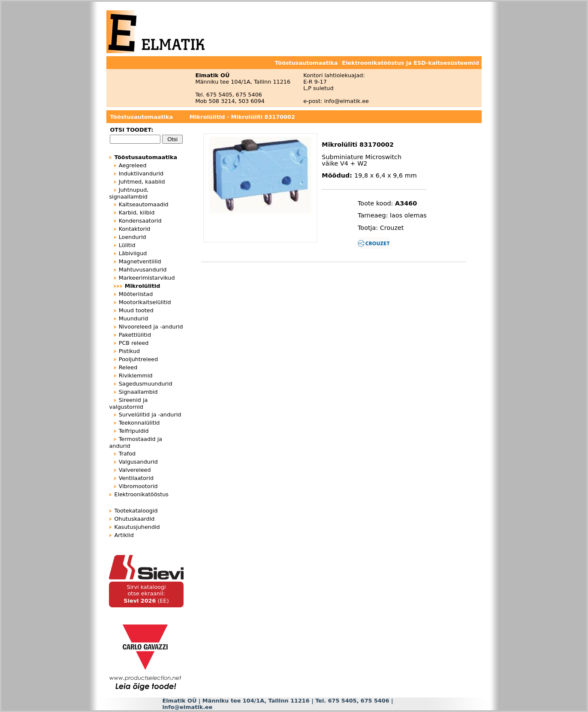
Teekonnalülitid (139, 423)
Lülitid (127, 245)
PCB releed (134, 343)
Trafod (127, 454)
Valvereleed (135, 470)
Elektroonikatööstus (142, 494)
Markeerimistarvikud (147, 278)
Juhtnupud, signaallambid (129, 193)
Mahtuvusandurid (143, 270)
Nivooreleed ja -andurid (151, 327)
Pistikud (129, 351)
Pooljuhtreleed (139, 359)
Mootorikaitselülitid (145, 302)
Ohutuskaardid (135, 519)
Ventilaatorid (136, 478)
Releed (128, 367)
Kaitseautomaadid (144, 204)
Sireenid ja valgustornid (128, 403)
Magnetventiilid (140, 261)
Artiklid (124, 535)
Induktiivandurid (141, 173)
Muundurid (134, 318)
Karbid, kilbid (137, 213)
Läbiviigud (133, 253)
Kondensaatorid (140, 221)
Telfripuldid (134, 431)
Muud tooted (136, 310)
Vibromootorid (138, 486)
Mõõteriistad (136, 294)
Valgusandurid (138, 462)
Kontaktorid (135, 229)
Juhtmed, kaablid (142, 182)
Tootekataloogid (136, 511)
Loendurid (133, 237)
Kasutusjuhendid (137, 527)
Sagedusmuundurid (146, 384)
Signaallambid (138, 392)
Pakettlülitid (135, 335)
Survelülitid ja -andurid (150, 415)
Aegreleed (133, 165)
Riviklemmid (136, 376)
